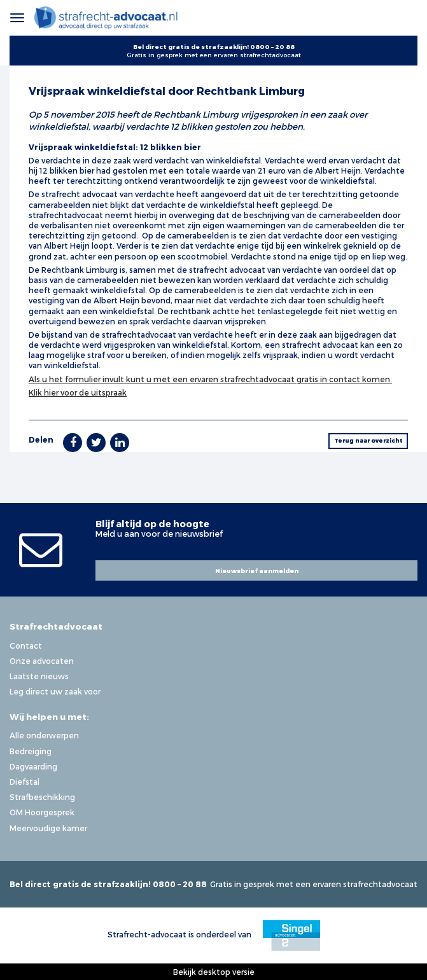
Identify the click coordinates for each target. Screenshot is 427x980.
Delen (41, 439)
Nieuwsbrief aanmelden (257, 570)
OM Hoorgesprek (42, 812)
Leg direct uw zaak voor (55, 691)
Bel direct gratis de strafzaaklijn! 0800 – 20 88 (214, 46)
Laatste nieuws (39, 676)
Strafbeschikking (42, 797)
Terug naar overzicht (368, 440)
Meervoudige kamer (48, 828)
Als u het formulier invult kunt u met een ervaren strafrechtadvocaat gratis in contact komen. (210, 379)
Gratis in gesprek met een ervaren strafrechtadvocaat (214, 55)
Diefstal (24, 782)
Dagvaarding (33, 766)
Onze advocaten (42, 661)
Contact (26, 645)
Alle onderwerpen (44, 735)
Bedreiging (31, 751)
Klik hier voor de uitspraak (78, 392)
